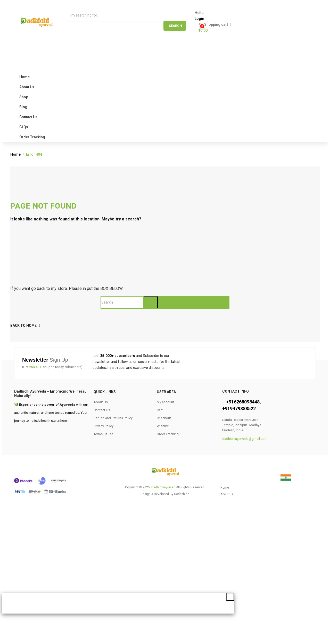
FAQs (24, 127)
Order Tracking (32, 137)
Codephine (182, 494)
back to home (25, 325)
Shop (24, 97)
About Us (27, 87)
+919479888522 (239, 408)
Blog (23, 107)
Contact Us (28, 117)
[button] (255, 28)
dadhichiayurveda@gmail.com (245, 439)
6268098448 (247, 402)
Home (24, 77)
